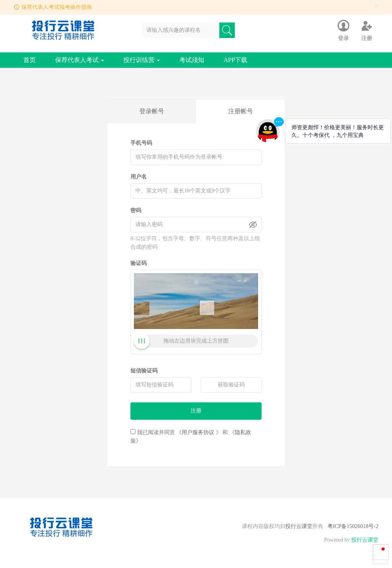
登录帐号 (152, 111)
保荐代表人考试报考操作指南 (57, 7)
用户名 (139, 177)
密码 (136, 210)
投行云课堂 (299, 526)
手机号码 (141, 143)
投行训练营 (142, 60)
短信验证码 (144, 371)
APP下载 (235, 60)
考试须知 (192, 60)
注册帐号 (241, 111)
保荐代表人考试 (80, 60)
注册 (196, 411)
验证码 (139, 263)
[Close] (376, 6)
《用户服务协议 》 (199, 432)
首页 (29, 60)
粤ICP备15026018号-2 (353, 526)
